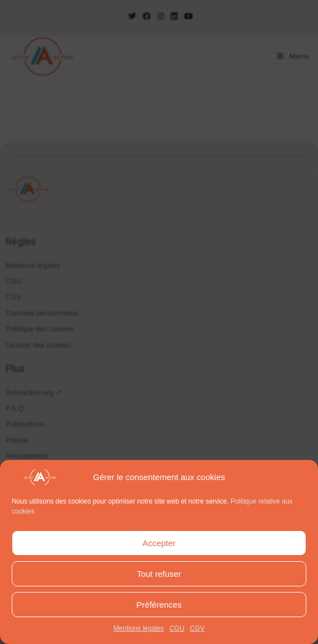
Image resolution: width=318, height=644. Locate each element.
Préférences (159, 605)
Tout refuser (159, 574)
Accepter (159, 543)
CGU (177, 628)
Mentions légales (139, 628)
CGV (197, 628)
